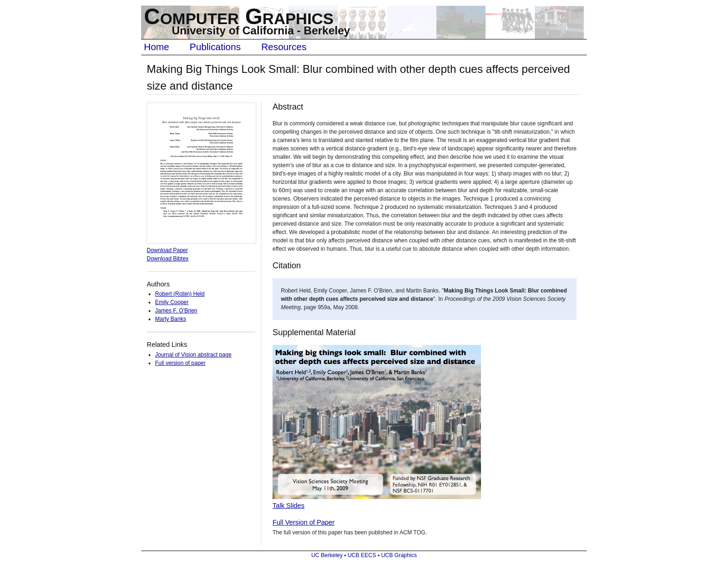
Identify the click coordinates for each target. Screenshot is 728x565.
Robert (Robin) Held (180, 294)
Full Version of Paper (304, 522)
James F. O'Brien (176, 311)
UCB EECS (362, 555)
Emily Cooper (172, 302)
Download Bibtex (168, 259)
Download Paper (167, 250)
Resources (284, 47)
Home (156, 47)
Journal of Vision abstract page (193, 355)
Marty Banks (171, 319)
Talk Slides (289, 506)
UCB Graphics (399, 555)
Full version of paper (180, 363)
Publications (215, 47)
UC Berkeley (327, 555)
